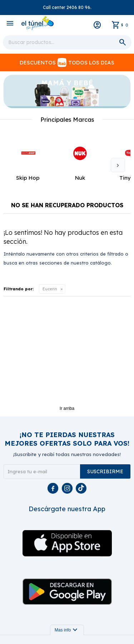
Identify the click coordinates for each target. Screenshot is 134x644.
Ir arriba (67, 408)
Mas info (67, 630)
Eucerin (50, 289)
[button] (118, 165)
